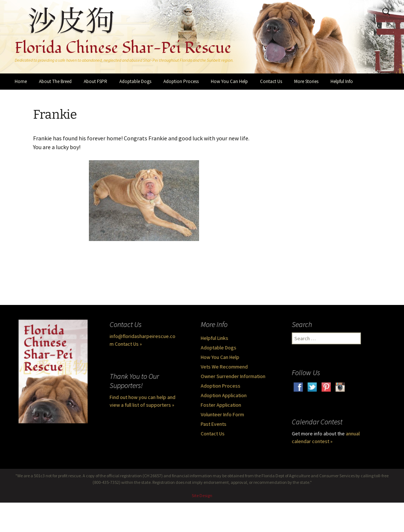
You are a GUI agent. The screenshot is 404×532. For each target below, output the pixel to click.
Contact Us (271, 81)
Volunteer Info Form (223, 414)
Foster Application (222, 405)
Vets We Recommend (225, 367)
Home (21, 81)
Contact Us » (129, 344)
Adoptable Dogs (135, 81)
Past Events (214, 424)
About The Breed (55, 81)
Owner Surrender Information (234, 376)
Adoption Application (225, 395)
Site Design (202, 495)
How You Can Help (229, 81)
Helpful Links (215, 338)
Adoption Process (181, 81)
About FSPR (95, 81)
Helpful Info (342, 81)
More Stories (306, 81)
